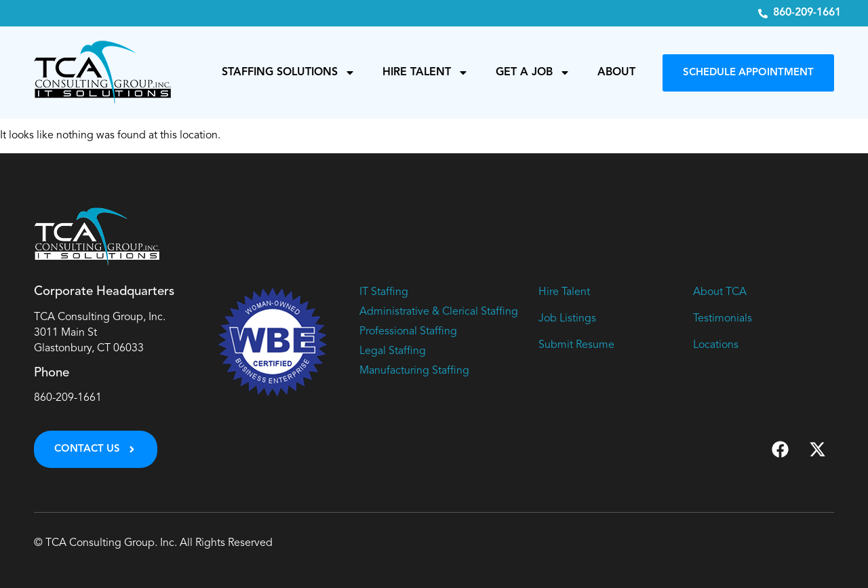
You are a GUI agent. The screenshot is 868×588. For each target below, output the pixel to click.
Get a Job (533, 73)
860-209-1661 (68, 398)
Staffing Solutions (289, 73)
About (616, 73)
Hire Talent (426, 73)
